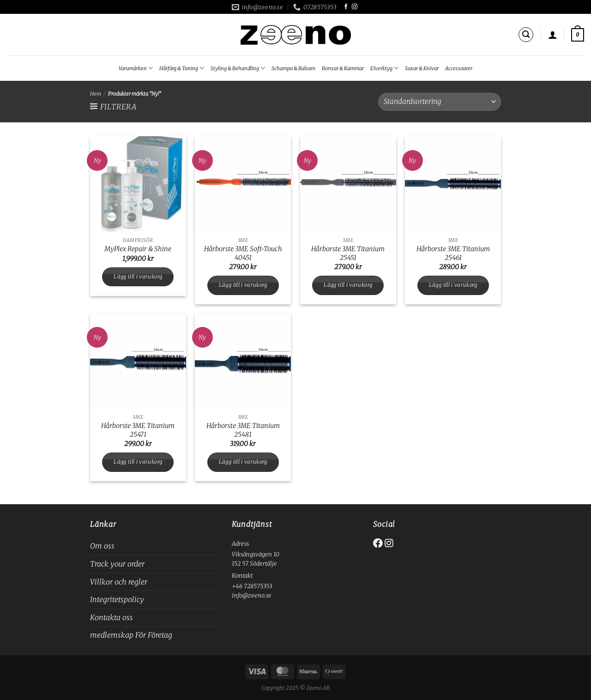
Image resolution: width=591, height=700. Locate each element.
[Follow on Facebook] (346, 7)
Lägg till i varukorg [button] (138, 277)
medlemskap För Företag (131, 635)
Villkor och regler (119, 582)
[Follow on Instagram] (355, 7)
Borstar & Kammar (343, 68)
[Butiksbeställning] (440, 102)
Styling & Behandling (238, 68)
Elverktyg (384, 68)
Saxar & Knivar (422, 68)
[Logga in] (553, 35)
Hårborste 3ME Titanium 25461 (453, 253)
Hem (96, 94)
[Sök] (526, 35)
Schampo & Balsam (293, 68)
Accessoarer (459, 68)
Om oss (102, 546)
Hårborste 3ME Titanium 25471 (138, 430)
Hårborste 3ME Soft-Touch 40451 (243, 253)
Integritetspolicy (117, 599)
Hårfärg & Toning (182, 68)
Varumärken (136, 68)
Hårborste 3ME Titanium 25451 (348, 253)
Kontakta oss (112, 617)
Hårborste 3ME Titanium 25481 (243, 430)
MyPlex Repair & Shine (138, 249)
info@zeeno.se (252, 595)
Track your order (117, 564)
